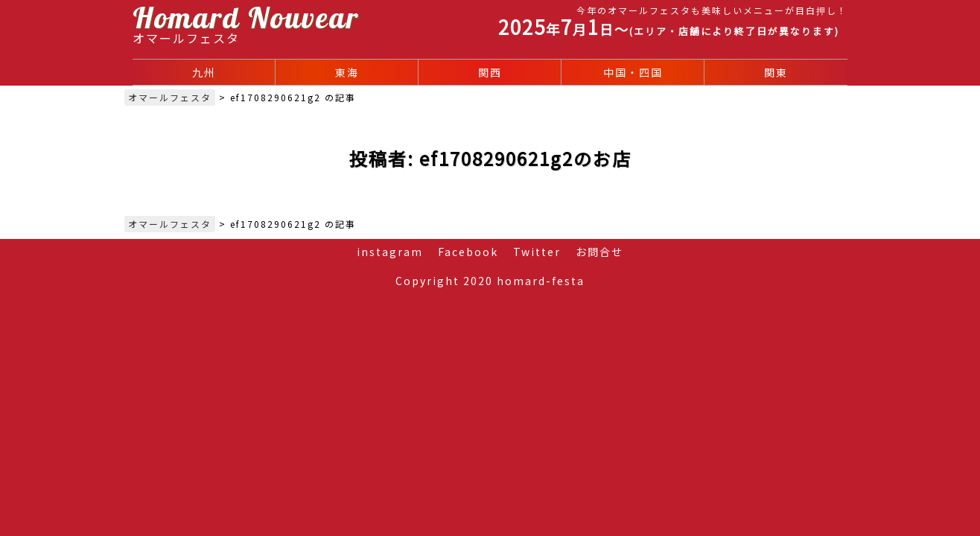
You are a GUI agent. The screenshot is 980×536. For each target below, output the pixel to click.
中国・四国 (633, 72)
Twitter (537, 252)
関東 (776, 72)
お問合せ (599, 252)
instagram (390, 252)
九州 (204, 72)
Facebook (468, 252)
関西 (490, 72)
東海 (347, 72)
